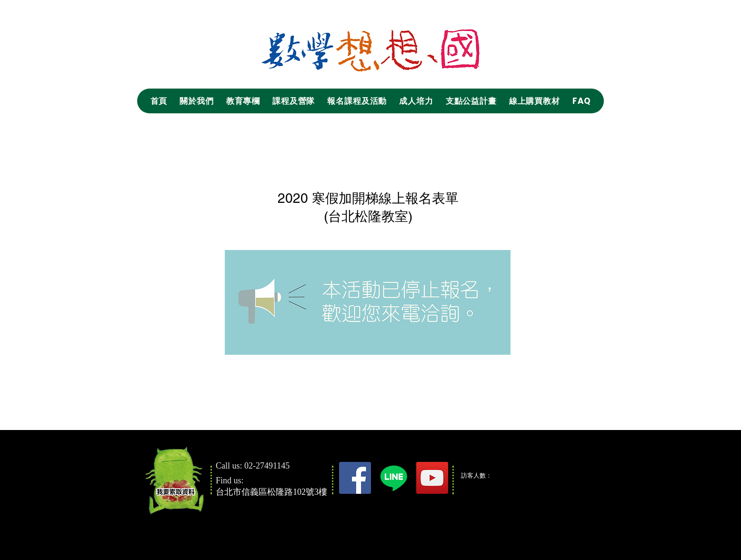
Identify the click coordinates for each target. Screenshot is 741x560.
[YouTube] (432, 478)
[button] (196, 101)
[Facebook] (355, 478)
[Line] (394, 478)
